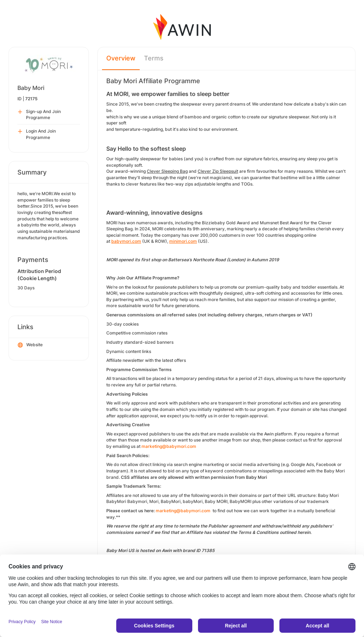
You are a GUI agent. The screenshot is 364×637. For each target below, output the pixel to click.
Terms (154, 58)
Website (30, 345)
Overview (121, 58)
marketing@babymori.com (169, 446)
